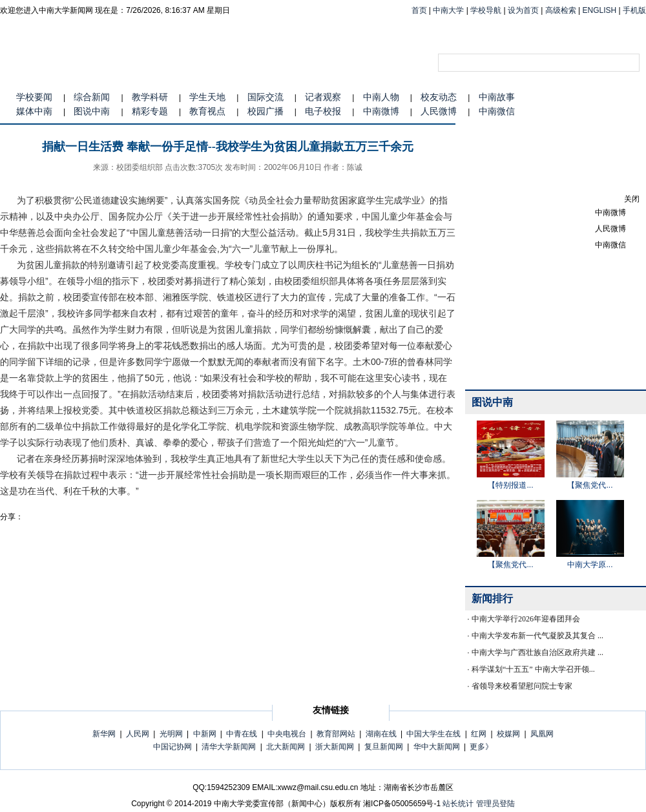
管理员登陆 (495, 804)
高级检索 (561, 10)
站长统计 (458, 804)
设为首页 (523, 10)
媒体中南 (34, 111)
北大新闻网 (286, 747)
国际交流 (266, 97)
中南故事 (497, 97)
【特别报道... (510, 485)
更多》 (481, 747)
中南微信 (497, 111)
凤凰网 (542, 734)
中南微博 (381, 111)
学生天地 (207, 97)
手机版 (634, 10)
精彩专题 (150, 111)
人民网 (138, 734)
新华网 (104, 734)
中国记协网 (172, 747)
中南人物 (381, 97)
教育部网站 (336, 734)
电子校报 (323, 111)
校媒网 (508, 734)
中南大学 (448, 10)
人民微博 (439, 111)
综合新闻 (92, 97)
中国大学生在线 (433, 734)
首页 (419, 10)
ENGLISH (600, 10)
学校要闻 (34, 97)
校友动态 (439, 97)
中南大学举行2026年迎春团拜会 (526, 619)
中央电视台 (287, 734)
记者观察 (323, 97)
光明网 (171, 734)
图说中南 (92, 111)
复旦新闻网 (384, 747)
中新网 (205, 734)
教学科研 (150, 97)
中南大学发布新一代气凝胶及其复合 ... (537, 636)
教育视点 (207, 111)
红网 (479, 734)
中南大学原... (590, 565)
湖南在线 (381, 734)
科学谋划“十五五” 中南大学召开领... (533, 669)
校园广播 (266, 111)
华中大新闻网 (437, 747)
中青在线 (242, 734)
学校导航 (486, 10)
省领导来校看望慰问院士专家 (522, 686)
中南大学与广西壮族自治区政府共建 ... (537, 652)
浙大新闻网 (335, 747)
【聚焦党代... (590, 485)
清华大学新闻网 (229, 747)
